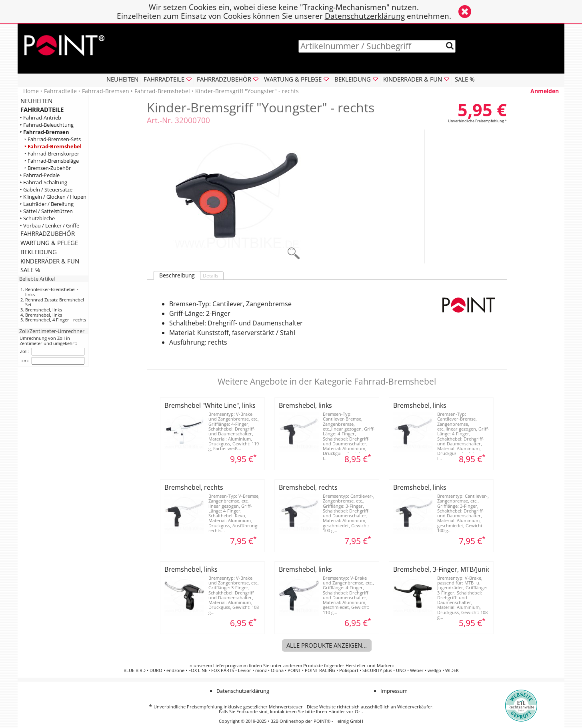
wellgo (434, 670)
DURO (156, 670)
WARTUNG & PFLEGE (49, 243)
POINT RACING (320, 670)
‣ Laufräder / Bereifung (47, 204)
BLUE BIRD (135, 670)
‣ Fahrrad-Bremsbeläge (52, 161)
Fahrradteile (60, 91)
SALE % (465, 79)
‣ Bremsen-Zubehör (48, 168)
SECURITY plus (377, 670)
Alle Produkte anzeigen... (327, 645)
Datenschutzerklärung (365, 16)
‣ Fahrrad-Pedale (40, 175)
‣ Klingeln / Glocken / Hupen (53, 197)
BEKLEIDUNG (39, 252)
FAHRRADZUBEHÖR (48, 233)
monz (261, 670)
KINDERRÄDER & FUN (50, 261)
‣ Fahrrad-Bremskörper (52, 154)
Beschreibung (177, 275)
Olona (277, 670)
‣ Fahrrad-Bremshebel (53, 147)
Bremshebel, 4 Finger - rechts (56, 320)
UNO (401, 670)
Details (211, 276)
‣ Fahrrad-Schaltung (44, 182)
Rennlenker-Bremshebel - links (52, 292)
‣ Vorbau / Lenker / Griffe (50, 226)
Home (31, 91)
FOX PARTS (223, 670)
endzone (175, 670)
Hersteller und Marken (369, 666)
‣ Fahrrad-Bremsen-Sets (53, 139)
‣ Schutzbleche (37, 218)
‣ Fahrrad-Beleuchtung (47, 125)
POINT (294, 670)
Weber (417, 670)
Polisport (349, 670)
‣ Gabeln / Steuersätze (46, 190)
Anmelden (545, 91)
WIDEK (452, 670)
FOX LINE (198, 670)
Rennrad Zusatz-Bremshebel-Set (55, 302)
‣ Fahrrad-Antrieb (41, 118)
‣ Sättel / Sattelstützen (46, 211)
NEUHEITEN (122, 79)
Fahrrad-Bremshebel (162, 91)
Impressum (394, 691)
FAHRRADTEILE (42, 110)
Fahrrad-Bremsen (106, 91)
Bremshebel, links (44, 310)
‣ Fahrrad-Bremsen (45, 132)
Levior (245, 670)
